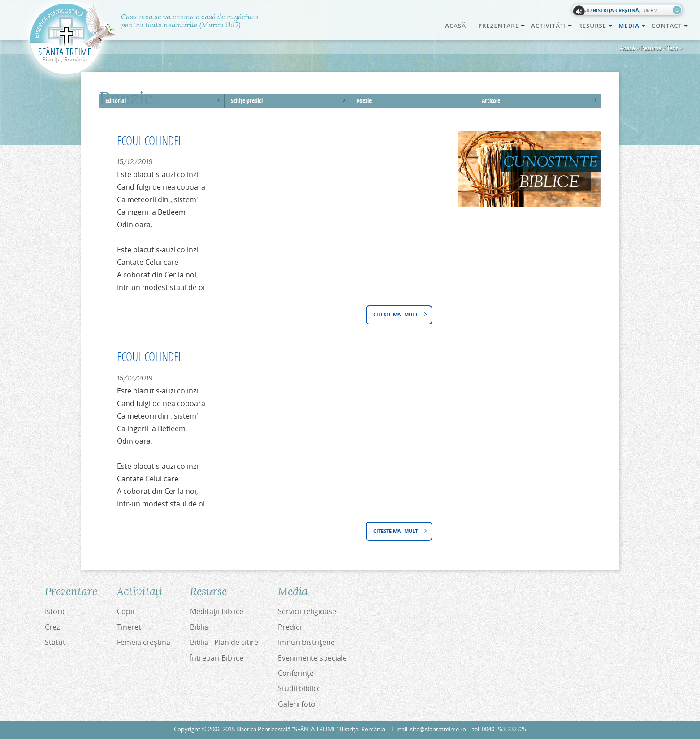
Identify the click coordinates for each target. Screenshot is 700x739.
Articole (491, 101)
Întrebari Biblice (217, 658)
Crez (52, 627)
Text (672, 48)
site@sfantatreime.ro (438, 729)
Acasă (456, 26)
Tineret (129, 627)
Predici (290, 627)
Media (632, 26)
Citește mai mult (398, 315)
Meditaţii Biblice (217, 611)
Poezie (364, 101)
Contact (670, 26)
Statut (55, 642)
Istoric (55, 611)
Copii (125, 611)
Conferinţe (296, 673)
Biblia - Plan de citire (224, 642)
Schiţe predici (247, 101)
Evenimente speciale (312, 658)
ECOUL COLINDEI (149, 140)
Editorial (116, 101)
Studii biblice (299, 688)
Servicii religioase (307, 611)
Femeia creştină (144, 642)
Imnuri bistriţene (306, 642)
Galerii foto (297, 704)
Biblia (199, 627)
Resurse (651, 48)
